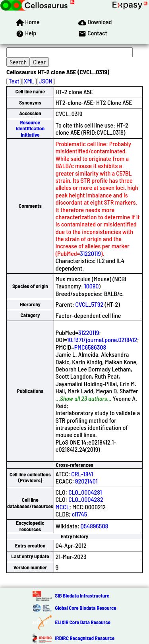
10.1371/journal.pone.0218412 (102, 339)
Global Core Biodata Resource (85, 608)
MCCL (63, 507)
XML (29, 81)
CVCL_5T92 (90, 304)
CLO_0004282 (86, 499)
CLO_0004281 (85, 492)
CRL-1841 (82, 474)
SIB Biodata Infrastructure (82, 596)
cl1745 (79, 514)
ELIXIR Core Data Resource (82, 622)
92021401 (86, 481)
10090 (92, 286)
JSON (46, 81)
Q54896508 (94, 526)
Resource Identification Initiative (30, 129)
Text (14, 81)
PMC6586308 (90, 347)
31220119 (90, 253)
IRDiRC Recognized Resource (85, 638)
